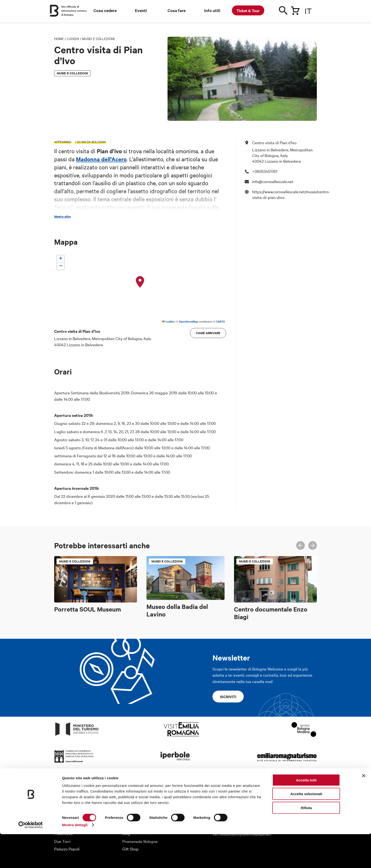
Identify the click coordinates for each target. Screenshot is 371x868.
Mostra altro (62, 216)
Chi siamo (63, 787)
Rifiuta (306, 841)
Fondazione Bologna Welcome (80, 795)
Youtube (304, 789)
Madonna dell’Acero (101, 159)
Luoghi (73, 39)
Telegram (314, 789)
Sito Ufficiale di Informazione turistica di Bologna (74, 11)
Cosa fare (177, 10)
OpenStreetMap (188, 322)
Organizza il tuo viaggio (143, 795)
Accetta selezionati (306, 828)
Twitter (293, 789)
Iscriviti (228, 697)
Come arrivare (208, 333)
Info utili (212, 10)
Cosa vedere (105, 10)
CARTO (220, 322)
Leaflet (168, 322)
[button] (140, 282)
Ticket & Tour (248, 10)
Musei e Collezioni (98, 39)
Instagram (272, 789)
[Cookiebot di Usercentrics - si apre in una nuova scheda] (31, 859)
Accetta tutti (306, 814)
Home (59, 39)
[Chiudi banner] (364, 809)
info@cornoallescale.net (273, 181)
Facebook (283, 789)
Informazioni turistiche (142, 787)
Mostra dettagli (75, 859)
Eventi (141, 10)
